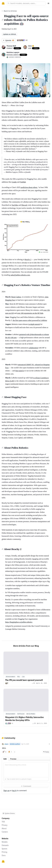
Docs (4, 855)
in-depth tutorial (34, 324)
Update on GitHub (9, 34)
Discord (24, 205)
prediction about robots (29, 187)
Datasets (5, 845)
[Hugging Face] (3, 861)
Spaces (4, 849)
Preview (13, 759)
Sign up (6, 790)
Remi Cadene (16, 297)
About (4, 828)
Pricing (4, 852)
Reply (46, 752)
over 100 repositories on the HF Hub (30, 313)
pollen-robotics (15, 57)
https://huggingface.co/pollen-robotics (19, 622)
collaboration (33, 348)
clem (6, 744)
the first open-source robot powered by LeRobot (30, 320)
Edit (5, 759)
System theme (9, 813)
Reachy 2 (28, 260)
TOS (3, 822)
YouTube (15, 205)
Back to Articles (9, 11)
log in (14, 790)
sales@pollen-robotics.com (20, 275)
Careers (5, 832)
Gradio (14, 182)
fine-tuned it (20, 371)
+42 (26, 40)
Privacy (4, 825)
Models (5, 842)
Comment (26, 786)
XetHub (23, 182)
